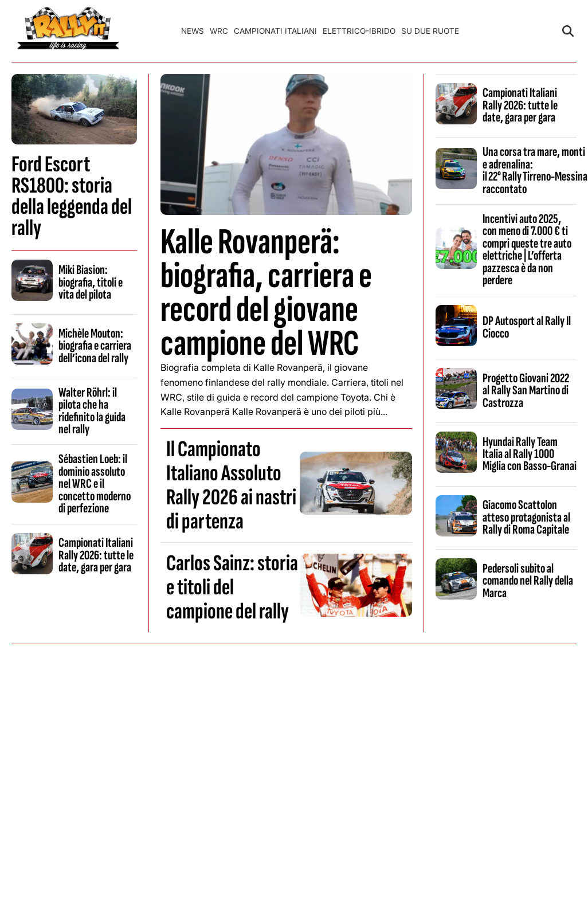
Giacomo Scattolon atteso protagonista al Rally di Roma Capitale (526, 517)
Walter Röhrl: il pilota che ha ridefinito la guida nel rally (92, 411)
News (193, 31)
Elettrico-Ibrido (359, 31)
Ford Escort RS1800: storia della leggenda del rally (72, 196)
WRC (219, 31)
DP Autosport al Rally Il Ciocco (527, 327)
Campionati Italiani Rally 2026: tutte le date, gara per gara (96, 555)
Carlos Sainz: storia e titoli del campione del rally (232, 587)
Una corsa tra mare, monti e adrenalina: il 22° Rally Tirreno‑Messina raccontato (535, 170)
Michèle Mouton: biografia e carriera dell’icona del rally (95, 346)
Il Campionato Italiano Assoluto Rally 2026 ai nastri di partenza (231, 485)
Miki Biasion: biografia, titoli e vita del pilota (91, 282)
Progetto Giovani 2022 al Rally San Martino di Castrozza (526, 391)
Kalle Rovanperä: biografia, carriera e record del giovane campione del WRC (266, 293)
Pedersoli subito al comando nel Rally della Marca (528, 581)
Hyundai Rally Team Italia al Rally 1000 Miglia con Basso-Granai (530, 454)
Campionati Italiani (275, 31)
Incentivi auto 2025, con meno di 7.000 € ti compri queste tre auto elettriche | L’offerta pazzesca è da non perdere (527, 250)
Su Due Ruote (430, 31)
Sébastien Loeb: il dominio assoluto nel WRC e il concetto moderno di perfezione (95, 484)
